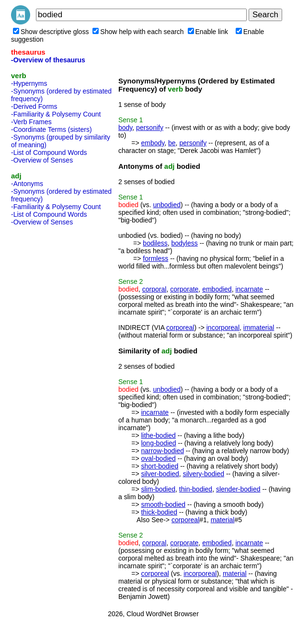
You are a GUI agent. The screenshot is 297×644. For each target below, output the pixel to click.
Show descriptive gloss (51, 32)
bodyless (185, 243)
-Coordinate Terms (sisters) (51, 129)
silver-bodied (160, 474)
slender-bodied (238, 489)
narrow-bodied (162, 451)
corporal (154, 289)
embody (153, 143)
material (223, 520)
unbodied (167, 205)
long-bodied (158, 443)
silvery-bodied (204, 474)
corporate (184, 289)
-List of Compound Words (49, 152)
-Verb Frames (31, 122)
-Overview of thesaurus (48, 60)
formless (155, 258)
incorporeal (223, 328)
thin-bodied (196, 489)
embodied (217, 289)
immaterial (259, 328)
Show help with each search (138, 32)
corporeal (180, 328)
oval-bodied (158, 458)
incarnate (249, 289)
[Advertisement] (49, 373)
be (172, 143)
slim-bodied (158, 489)
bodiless (155, 243)
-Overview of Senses (42, 160)
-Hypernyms (29, 83)
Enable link (208, 32)
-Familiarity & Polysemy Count (56, 114)
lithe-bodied (158, 435)
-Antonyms (27, 184)
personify (150, 128)
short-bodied (160, 466)
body (125, 128)
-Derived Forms (34, 106)
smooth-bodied (163, 504)
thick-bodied (159, 512)
